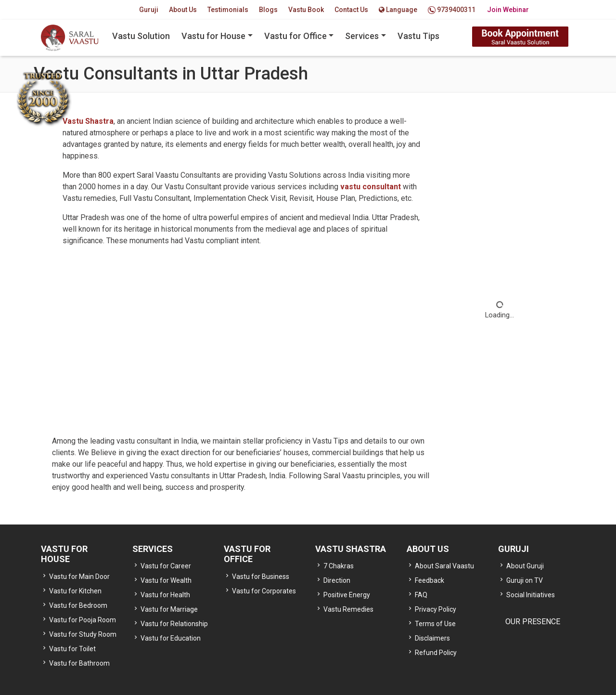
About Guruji (525, 566)
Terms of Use (435, 624)
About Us (183, 10)
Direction (337, 580)
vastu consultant (372, 187)
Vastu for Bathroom (79, 663)
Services (362, 36)
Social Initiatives (531, 595)
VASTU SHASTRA (351, 549)
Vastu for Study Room (83, 634)
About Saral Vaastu (444, 566)
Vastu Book (306, 10)
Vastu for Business (261, 577)
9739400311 (452, 10)
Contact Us (351, 10)
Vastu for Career (166, 566)
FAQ (421, 595)
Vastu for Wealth (166, 580)
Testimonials (228, 10)
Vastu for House (213, 36)
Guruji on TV (525, 580)
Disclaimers (432, 638)
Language (398, 10)
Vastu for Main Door (79, 577)
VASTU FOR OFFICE (247, 554)
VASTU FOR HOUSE (64, 554)
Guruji (149, 10)
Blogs (268, 10)
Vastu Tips (418, 36)
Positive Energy (347, 595)
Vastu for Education (171, 638)
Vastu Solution (141, 36)
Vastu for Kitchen (75, 591)
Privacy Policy (436, 609)
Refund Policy (436, 653)
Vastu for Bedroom (78, 605)
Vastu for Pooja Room (83, 620)
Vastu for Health (165, 595)
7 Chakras (339, 566)
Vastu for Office (295, 36)
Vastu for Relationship (174, 624)
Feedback (430, 580)
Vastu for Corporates (264, 591)
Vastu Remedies (348, 609)
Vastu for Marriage (169, 609)
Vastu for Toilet (72, 649)
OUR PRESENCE (533, 622)
